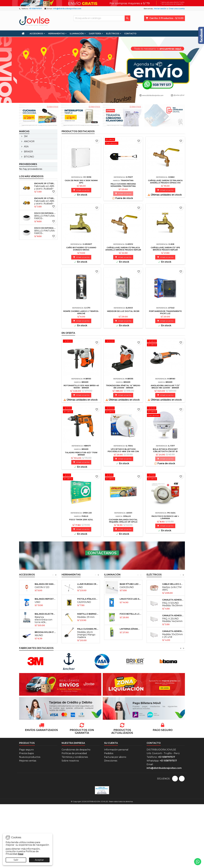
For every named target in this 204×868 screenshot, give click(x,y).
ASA (26, 147)
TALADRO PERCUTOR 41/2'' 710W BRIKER (81, 454)
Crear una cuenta (177, 9)
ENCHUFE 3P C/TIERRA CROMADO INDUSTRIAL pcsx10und (45, 183)
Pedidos (109, 753)
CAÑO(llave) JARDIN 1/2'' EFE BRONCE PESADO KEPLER (165, 249)
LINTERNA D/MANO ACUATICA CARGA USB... (130, 629)
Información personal (116, 750)
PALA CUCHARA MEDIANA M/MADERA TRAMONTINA (123, 185)
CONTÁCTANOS (102, 553)
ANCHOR (29, 141)
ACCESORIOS (36, 34)
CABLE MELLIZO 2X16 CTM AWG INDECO (173, 584)
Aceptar (39, 860)
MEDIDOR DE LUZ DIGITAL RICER (123, 311)
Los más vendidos (31, 176)
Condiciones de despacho (76, 750)
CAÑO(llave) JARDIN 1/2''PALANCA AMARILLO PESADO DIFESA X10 (165, 182)
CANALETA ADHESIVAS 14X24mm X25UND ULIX (173, 615)
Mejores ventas (28, 761)
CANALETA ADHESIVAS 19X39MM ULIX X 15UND (173, 600)
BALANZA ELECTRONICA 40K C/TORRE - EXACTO (45, 614)
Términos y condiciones (75, 757)
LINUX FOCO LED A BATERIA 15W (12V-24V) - (130, 599)
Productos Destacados (78, 131)
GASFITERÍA (95, 34)
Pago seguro (26, 750)
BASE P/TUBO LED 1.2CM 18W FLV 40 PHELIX (130, 584)
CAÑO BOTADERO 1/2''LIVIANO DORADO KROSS (81, 249)
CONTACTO (130, 34)
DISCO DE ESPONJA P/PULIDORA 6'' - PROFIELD (45, 213)
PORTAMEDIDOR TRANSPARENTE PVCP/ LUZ (165, 312)
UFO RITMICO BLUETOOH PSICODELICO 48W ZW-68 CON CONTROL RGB (123, 451)
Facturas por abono (115, 757)
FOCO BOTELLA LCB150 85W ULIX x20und (130, 614)
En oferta (68, 333)
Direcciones (111, 761)
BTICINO (29, 157)
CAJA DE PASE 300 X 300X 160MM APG (81, 182)
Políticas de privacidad (74, 753)
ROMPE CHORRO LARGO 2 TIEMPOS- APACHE (81, 312)
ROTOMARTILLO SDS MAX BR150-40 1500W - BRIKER (81, 387)
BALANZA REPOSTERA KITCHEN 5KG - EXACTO (45, 599)
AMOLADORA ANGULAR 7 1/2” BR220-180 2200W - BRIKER (165, 387)
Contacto (154, 743)
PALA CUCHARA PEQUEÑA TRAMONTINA (88, 629)
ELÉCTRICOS (113, 34)
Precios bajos (26, 753)
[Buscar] (102, 18)
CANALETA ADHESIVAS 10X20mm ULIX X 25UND (173, 631)
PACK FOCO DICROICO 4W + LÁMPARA (165, 517)
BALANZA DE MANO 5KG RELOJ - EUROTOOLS (45, 584)
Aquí (21, 854)
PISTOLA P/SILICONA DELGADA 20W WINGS (88, 599)
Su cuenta (111, 743)
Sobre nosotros (70, 761)
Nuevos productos (30, 757)
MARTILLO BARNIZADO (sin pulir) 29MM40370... (88, 614)
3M (25, 136)
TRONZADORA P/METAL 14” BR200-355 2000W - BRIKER (123, 387)
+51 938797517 (35, 9)
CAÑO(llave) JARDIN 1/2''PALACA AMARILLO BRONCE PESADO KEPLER (123, 249)
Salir (16, 860)
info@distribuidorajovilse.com (67, 9)
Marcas (24, 131)
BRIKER (28, 152)
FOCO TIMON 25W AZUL (81, 520)
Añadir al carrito (81, 190)
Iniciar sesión (160, 9)
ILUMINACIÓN (77, 34)
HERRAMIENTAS (56, 34)
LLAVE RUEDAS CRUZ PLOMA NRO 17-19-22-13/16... (88, 584)
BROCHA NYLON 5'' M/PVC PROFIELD (45, 632)
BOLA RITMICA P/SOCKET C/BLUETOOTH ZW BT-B (165, 450)
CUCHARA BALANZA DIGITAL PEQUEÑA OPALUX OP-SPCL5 (123, 521)
